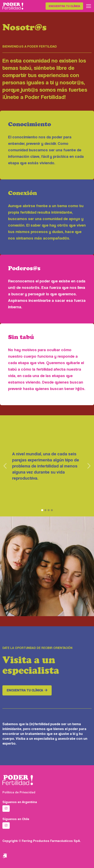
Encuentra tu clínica (64, 6)
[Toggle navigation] (89, 6)
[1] (42, 510)
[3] (49, 510)
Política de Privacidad (19, 792)
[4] (52, 510)
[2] (45, 510)
